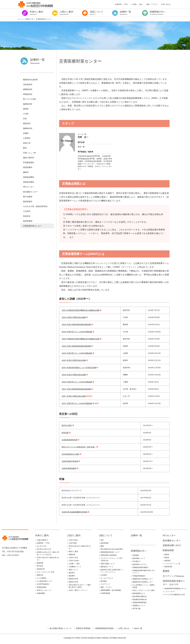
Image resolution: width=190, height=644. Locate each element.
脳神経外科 (28, 128)
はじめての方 (42, 546)
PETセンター (29, 187)
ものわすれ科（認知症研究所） (36, 206)
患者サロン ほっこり (44, 590)
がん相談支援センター (45, 581)
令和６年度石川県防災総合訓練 (74, 375)
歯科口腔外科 (29, 158)
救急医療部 (28, 221)
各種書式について (139, 606)
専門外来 (40, 566)
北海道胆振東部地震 (69, 440)
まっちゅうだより (107, 578)
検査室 (167, 558)
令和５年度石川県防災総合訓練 (74, 360)
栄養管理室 (168, 567)
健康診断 (40, 563)
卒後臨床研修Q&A (139, 576)
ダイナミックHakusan (173, 576)
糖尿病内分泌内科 (30, 80)
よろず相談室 (42, 578)
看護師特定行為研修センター (143, 579)
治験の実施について (108, 564)
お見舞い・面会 (137, 4)
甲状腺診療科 (29, 162)
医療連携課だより (139, 593)
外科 (25, 119)
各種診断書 (41, 593)
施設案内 (72, 576)
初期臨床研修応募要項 (140, 567)
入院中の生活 (73, 558)
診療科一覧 (136, 535)
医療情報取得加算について (110, 552)
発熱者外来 (41, 569)
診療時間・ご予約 (121, 4)
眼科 (25, 148)
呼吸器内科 (28, 94)
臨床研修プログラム (140, 564)
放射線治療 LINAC (172, 545)
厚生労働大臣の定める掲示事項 (112, 549)
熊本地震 (65, 433)
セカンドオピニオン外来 (46, 572)
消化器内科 (28, 84)
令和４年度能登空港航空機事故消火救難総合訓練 (80, 310)
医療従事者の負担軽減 (108, 555)
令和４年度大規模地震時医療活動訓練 (76, 325)
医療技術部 (168, 550)
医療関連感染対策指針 (105, 628)
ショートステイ (170, 592)
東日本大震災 (67, 425)
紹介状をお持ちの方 (44, 549)
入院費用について (75, 567)
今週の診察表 (42, 540)
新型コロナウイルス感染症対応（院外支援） (79, 447)
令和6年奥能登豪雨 (69, 468)
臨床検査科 (28, 201)
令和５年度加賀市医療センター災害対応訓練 (79, 368)
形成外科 (27, 216)
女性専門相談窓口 (43, 584)
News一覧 (138, 628)
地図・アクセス (152, 4)
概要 (102, 546)
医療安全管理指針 (84, 628)
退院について (73, 570)
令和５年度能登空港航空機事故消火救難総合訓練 (80, 339)
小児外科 (27, 211)
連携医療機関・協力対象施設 (111, 590)
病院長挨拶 (104, 543)
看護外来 (40, 575)
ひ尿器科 (27, 138)
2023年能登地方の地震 (70, 454)
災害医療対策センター (32, 226)
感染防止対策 (73, 582)
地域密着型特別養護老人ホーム (175, 589)
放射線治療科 (29, 182)
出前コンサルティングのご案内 (144, 590)
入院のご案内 (74, 535)
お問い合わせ (166, 4)
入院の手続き (73, 540)
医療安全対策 (73, 579)
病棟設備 (72, 555)
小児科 (26, 114)
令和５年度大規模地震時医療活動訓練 (76, 346)
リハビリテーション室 (172, 564)
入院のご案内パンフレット (78, 590)
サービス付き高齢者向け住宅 (175, 595)
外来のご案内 (42, 535)
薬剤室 (167, 555)
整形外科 (27, 123)
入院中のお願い (74, 561)
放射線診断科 (29, 177)
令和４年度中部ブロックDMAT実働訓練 (77, 332)
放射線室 (167, 561)
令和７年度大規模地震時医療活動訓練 (76, 389)
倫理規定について (107, 567)
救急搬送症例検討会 (140, 599)
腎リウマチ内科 (30, 99)
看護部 (166, 571)
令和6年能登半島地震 (70, 461)
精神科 (26, 109)
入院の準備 (73, 543)
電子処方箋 (136, 609)
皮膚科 (26, 133)
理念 (102, 540)
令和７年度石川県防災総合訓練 (74, 396)
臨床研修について (139, 558)
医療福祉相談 (42, 587)
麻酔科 (26, 172)
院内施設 (104, 581)
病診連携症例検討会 (140, 596)
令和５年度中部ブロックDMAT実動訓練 (77, 353)
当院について (106, 535)
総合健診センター (30, 192)
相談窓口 (72, 573)
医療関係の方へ (139, 551)
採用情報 (136, 555)
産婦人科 (27, 143)
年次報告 (136, 561)
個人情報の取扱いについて (61, 628)
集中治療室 (28, 197)
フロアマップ (105, 584)
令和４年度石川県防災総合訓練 (74, 317)
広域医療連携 (105, 593)
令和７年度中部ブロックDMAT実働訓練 (77, 403)
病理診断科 (28, 167)
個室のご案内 (73, 551)
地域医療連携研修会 (140, 602)
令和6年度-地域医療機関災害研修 (74, 512)
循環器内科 (28, 89)
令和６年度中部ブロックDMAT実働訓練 (77, 382)
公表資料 (104, 575)
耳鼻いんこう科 (30, 153)
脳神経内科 (28, 104)
